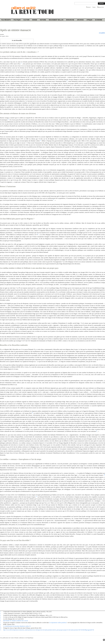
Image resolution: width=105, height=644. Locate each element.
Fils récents (6, 20)
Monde (35, 20)
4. (0, 617)
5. (0, 619)
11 (37, 496)
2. (0, 613)
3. (0, 615)
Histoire (43, 20)
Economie (99, 20)
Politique (17, 20)
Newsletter (101, 7)
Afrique (89, 20)
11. (1, 630)
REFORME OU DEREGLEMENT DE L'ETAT (16, 621)
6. (0, 621)
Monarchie (70, 20)
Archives (80, 20)
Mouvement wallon (56, 20)
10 (104, 475)
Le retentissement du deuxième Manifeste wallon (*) (17, 626)
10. (1, 628)
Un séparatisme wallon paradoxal (58, 623)
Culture (26, 20)
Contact (89, 7)
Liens (94, 7)
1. (0, 612)
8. (0, 624)
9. (0, 626)
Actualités (102, 33)
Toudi (2, 35)
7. (0, 622)
